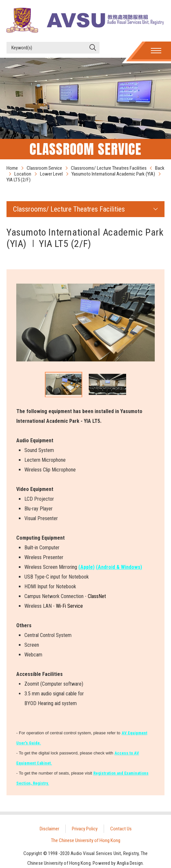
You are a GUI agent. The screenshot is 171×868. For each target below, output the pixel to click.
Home (12, 168)
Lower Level (51, 174)
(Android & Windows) (119, 567)
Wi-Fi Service (69, 606)
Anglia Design (130, 863)
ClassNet (97, 596)
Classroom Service (44, 168)
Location (23, 174)
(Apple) (86, 567)
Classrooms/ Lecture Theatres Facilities (109, 168)
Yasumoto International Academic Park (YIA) (113, 174)
